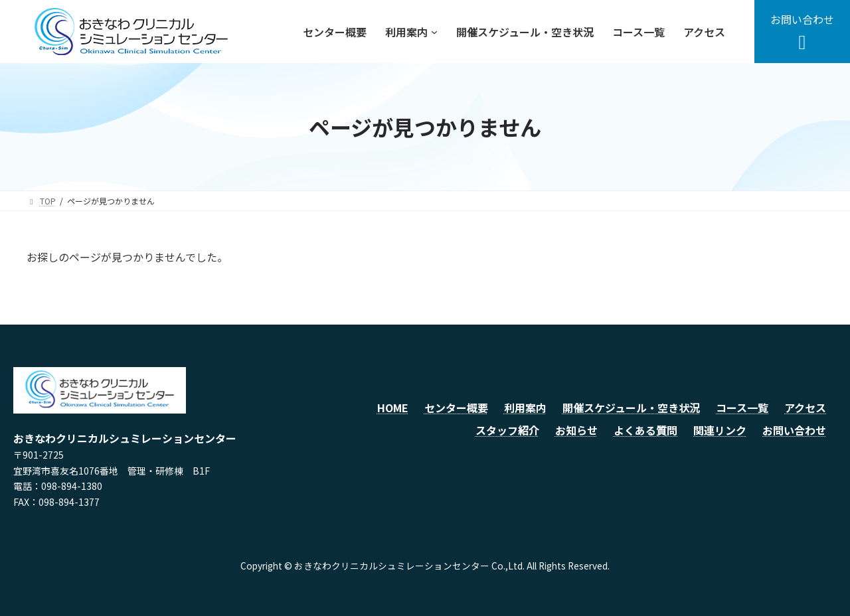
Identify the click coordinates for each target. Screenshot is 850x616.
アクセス (805, 408)
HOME (393, 408)
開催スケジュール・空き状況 (631, 408)
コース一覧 (742, 408)
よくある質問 (645, 430)
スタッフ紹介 (507, 430)
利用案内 (525, 408)
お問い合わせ (794, 430)
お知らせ (576, 430)
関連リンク (720, 430)
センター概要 (456, 408)
